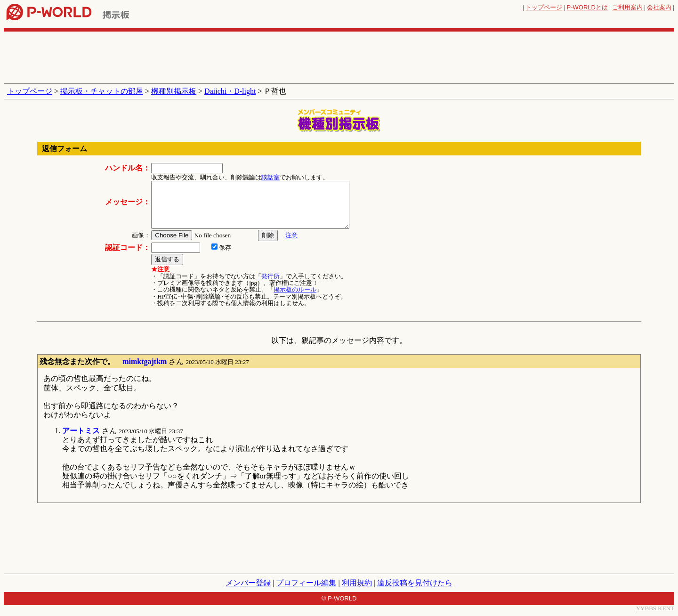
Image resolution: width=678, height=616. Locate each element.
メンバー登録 (248, 583)
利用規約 (357, 583)
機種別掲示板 (174, 91)
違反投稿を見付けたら (415, 583)
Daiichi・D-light (230, 91)
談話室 (270, 177)
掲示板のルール (295, 289)
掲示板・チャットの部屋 (102, 91)
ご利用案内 (627, 7)
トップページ (544, 7)
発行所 (270, 276)
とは (587, 7)
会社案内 (659, 7)
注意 (291, 235)
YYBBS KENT (655, 608)
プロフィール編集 (306, 583)
